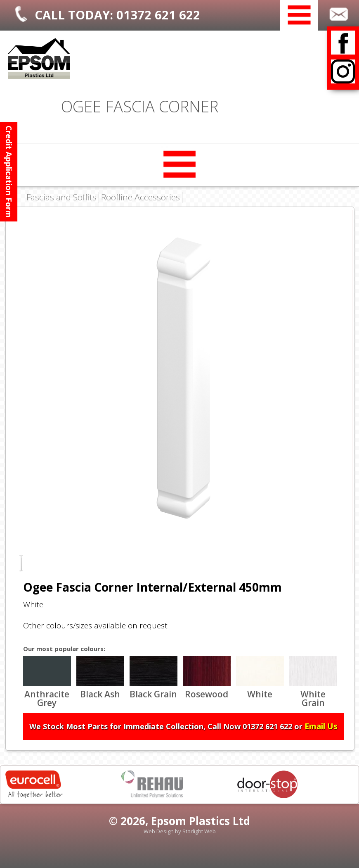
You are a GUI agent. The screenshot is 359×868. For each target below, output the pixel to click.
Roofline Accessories (141, 197)
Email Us (321, 726)
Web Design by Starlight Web (180, 831)
